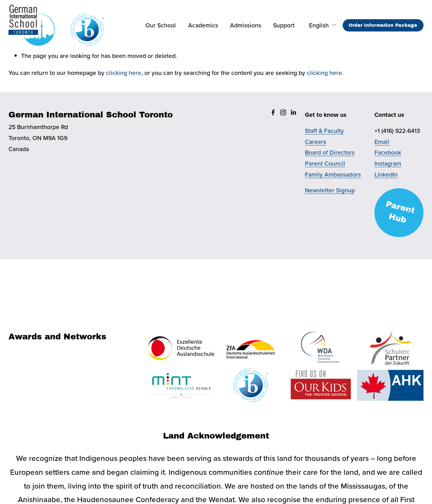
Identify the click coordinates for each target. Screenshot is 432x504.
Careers (316, 142)
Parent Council (325, 163)
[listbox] (319, 25)
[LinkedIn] (293, 112)
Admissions (246, 25)
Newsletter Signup (330, 190)
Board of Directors (330, 152)
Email (382, 142)
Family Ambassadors (333, 174)
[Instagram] (283, 112)
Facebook (388, 152)
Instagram (388, 163)
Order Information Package (383, 25)
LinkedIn (386, 174)
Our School (161, 25)
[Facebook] (273, 112)
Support (284, 25)
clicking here (124, 73)
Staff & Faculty (324, 131)
